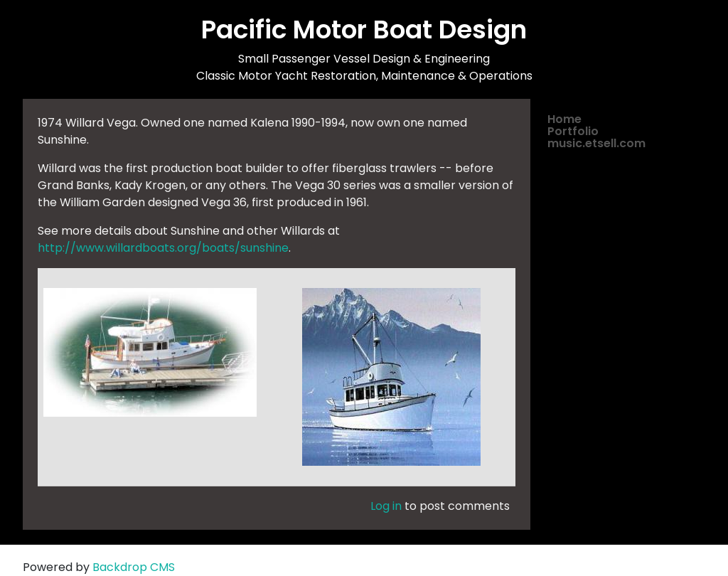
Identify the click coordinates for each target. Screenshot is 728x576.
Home (564, 119)
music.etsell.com (596, 143)
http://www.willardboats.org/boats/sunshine (163, 248)
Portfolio (573, 131)
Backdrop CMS (134, 567)
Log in (386, 506)
